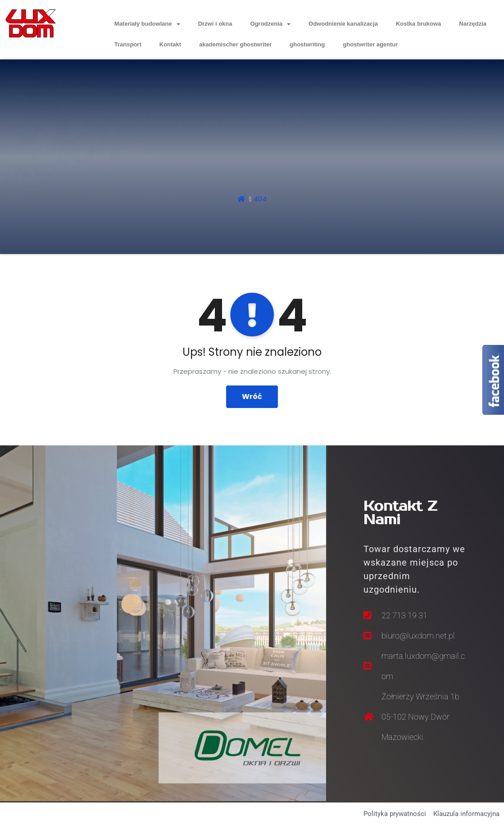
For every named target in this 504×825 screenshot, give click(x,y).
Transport (128, 44)
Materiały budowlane (147, 24)
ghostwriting (307, 44)
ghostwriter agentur (370, 44)
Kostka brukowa (418, 24)
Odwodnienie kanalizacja (343, 24)
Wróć (252, 397)
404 (260, 199)
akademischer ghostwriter (235, 44)
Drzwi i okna (215, 24)
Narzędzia (473, 24)
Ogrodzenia (271, 24)
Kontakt (170, 44)
